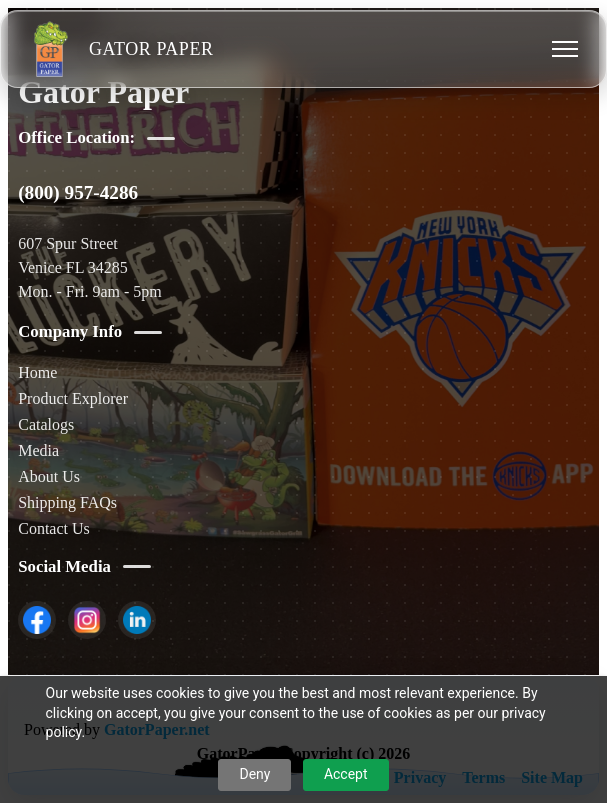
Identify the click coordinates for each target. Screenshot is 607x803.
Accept (346, 774)
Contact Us (54, 528)
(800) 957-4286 (78, 192)
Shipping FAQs (67, 502)
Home (37, 372)
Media (38, 450)
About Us (49, 476)
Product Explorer (73, 398)
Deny (254, 774)
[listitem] (37, 620)
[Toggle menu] (565, 49)
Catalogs (46, 424)
